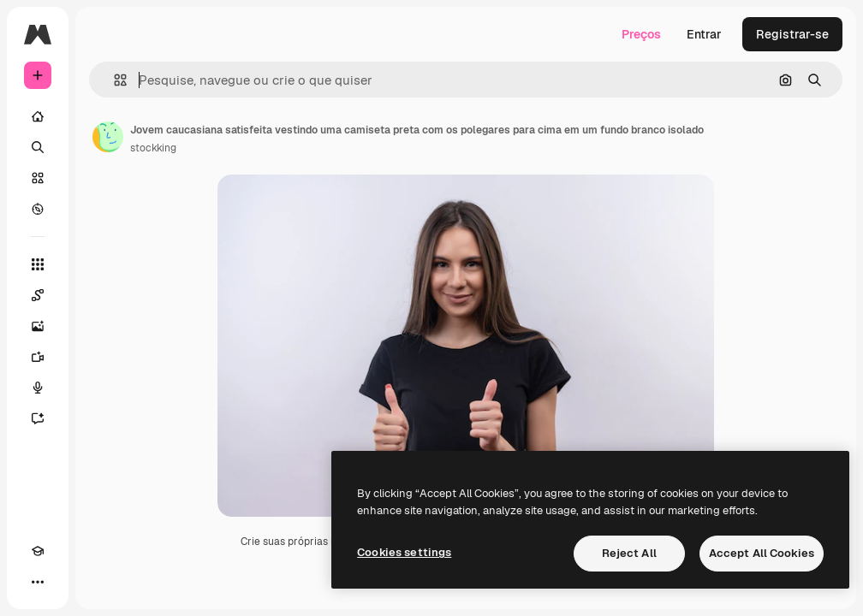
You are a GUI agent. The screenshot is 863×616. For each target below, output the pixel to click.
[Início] (38, 116)
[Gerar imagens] (38, 326)
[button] (113, 80)
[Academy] (38, 551)
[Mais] (38, 582)
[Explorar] (38, 209)
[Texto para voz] (38, 388)
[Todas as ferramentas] (38, 264)
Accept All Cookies (762, 553)
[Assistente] (38, 418)
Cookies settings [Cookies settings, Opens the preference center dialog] (404, 552)
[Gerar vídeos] (38, 357)
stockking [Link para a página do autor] (153, 148)
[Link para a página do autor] (108, 137)
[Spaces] (38, 295)
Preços (641, 34)
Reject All (629, 553)
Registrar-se (792, 34)
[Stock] (38, 178)
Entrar (704, 34)
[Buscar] (38, 147)
